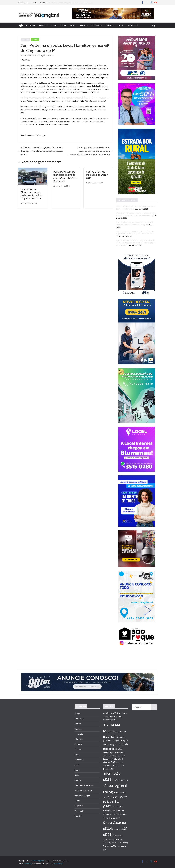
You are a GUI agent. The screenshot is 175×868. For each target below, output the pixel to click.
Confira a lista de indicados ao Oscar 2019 (97, 175)
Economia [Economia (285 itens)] (121, 756)
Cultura (78, 724)
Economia (31, 25)
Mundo (73, 25)
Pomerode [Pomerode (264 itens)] (117, 807)
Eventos (78, 749)
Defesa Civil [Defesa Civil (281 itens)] (109, 756)
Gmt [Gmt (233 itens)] (119, 762)
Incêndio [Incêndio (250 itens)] (119, 766)
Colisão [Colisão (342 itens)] (112, 741)
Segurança (97, 25)
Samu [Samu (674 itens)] (115, 818)
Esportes (43, 25)
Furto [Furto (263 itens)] (119, 759)
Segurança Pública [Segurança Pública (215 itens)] (116, 840)
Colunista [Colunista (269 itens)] (122, 741)
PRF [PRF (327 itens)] (119, 814)
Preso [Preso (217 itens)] (112, 814)
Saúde (120, 25)
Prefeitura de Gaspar (83, 790)
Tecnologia (79, 811)
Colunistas (132, 25)
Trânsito (110, 25)
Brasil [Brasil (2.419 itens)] (111, 737)
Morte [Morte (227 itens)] (117, 793)
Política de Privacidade (84, 785)
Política (84, 25)
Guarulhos (79, 760)
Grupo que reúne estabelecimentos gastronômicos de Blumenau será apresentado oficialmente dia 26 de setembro (90, 151)
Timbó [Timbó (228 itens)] (107, 843)
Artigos (78, 714)
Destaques (25, 40)
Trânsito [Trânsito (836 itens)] (110, 846)
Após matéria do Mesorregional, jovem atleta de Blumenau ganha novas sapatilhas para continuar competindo (70, 4)
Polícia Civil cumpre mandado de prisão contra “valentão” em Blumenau (65, 176)
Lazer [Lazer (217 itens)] (124, 780)
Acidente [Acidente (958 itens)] (111, 713)
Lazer (63, 25)
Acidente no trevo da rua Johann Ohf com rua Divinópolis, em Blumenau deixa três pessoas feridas (41, 151)
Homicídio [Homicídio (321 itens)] (109, 766)
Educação (79, 739)
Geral (54, 25)
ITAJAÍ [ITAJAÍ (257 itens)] (117, 780)
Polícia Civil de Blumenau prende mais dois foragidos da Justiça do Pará (32, 194)
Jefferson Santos (48, 56)
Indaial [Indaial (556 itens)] (109, 769)
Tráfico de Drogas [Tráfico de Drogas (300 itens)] (120, 843)
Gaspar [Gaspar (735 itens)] (109, 762)
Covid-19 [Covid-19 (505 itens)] (109, 752)
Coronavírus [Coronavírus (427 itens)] (110, 745)
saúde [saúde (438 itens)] (118, 829)
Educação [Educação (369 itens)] (109, 759)
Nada (77, 775)
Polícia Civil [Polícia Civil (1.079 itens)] (117, 797)
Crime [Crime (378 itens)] (121, 753)
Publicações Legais (82, 796)
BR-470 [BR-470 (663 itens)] (120, 731)
